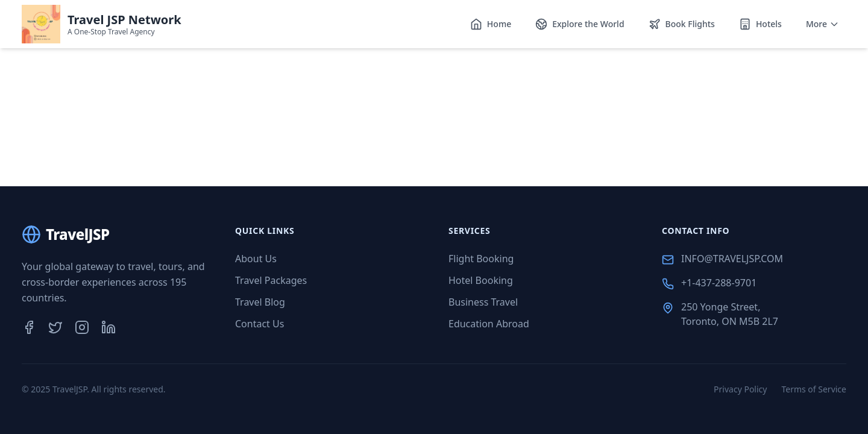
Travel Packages (271, 280)
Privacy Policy (740, 389)
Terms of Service (814, 389)
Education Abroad (489, 324)
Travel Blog (260, 302)
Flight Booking (481, 259)
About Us (256, 259)
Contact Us (259, 324)
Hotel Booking (481, 280)
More (822, 24)
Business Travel (483, 302)
